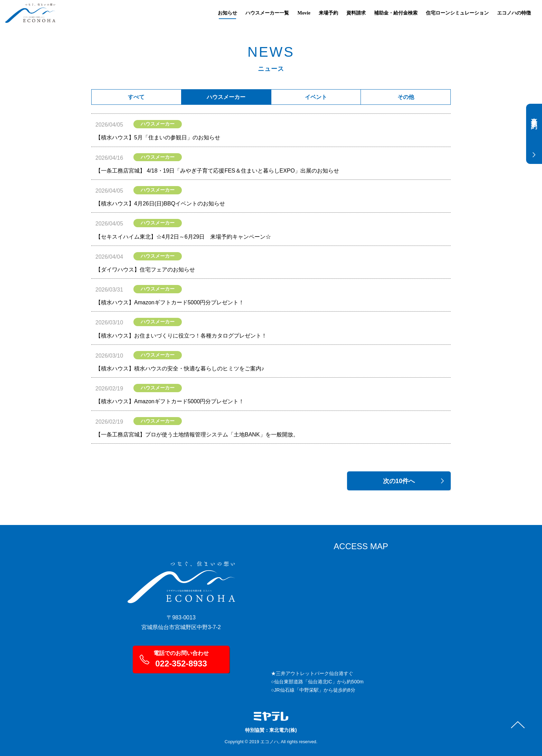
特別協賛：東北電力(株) (271, 730)
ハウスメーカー (226, 97)
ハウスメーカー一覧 (267, 13)
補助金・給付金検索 (396, 13)
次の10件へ (399, 481)
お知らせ (227, 13)
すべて (136, 97)
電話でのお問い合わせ (181, 659)
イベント (316, 97)
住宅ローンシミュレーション (457, 13)
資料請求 (356, 13)
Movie (304, 13)
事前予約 (533, 122)
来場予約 (328, 13)
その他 (406, 97)
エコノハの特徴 (514, 13)
